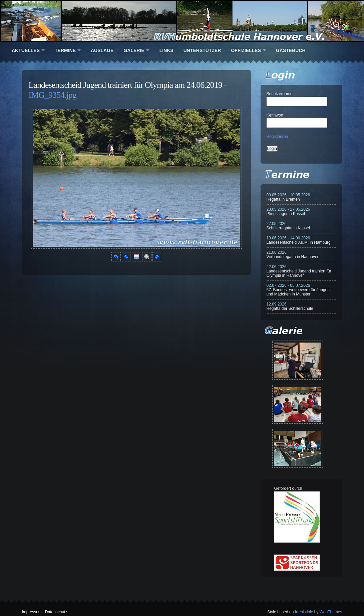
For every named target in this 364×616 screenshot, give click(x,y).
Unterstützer (202, 50)
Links (166, 50)
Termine (65, 50)
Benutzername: (280, 94)
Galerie (134, 50)
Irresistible (304, 612)
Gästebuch (291, 50)
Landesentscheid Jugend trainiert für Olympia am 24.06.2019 (125, 85)
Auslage (102, 50)
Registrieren (277, 137)
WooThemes (331, 612)
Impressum (32, 612)
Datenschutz (56, 612)
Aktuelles (26, 50)
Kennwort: (276, 115)
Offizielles (246, 50)
